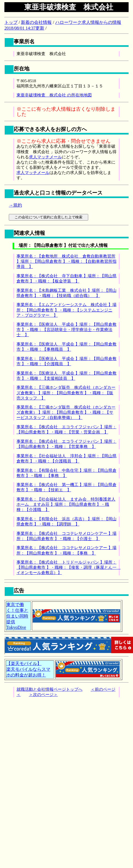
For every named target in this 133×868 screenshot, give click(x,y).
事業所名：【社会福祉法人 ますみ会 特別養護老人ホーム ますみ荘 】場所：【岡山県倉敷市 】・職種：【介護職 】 (66, 504)
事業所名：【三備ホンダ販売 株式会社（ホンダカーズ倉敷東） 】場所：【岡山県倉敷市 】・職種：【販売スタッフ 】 (66, 393)
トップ (11, 22)
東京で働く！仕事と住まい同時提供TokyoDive (17, 616)
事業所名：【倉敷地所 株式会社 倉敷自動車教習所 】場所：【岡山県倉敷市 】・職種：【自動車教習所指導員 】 (66, 261)
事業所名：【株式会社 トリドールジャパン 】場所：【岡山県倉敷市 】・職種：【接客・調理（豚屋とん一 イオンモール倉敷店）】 (69, 567)
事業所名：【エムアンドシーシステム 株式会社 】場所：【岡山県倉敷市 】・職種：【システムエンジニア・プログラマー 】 (66, 310)
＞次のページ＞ (43, 695)
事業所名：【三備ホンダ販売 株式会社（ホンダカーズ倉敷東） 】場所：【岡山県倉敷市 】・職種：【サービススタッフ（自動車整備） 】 (66, 412)
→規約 (15, 205)
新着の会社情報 (36, 22)
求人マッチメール (45, 157)
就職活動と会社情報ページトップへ (49, 689)
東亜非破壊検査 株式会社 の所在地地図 (54, 95)
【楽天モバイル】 (24, 663)
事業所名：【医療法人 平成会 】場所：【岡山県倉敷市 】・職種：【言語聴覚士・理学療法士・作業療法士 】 (66, 330)
